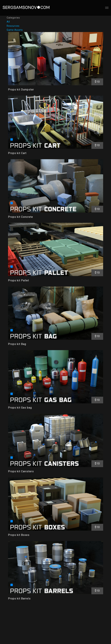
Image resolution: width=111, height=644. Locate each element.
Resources (13, 26)
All (8, 22)
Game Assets (15, 30)
